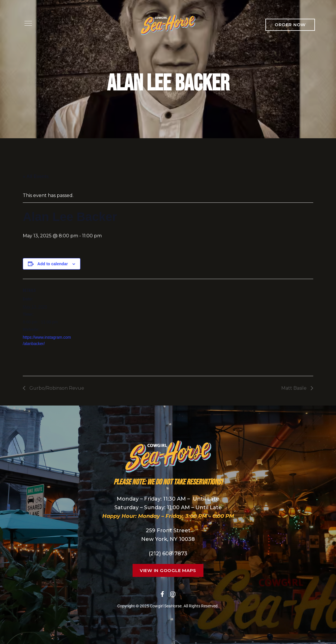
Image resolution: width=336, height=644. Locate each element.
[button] (290, 25)
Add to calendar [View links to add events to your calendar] (53, 264)
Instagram (173, 594)
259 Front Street (168, 531)
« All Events (36, 176)
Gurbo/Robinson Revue (56, 388)
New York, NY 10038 (168, 539)
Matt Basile (295, 388)
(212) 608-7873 (168, 554)
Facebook (162, 594)
